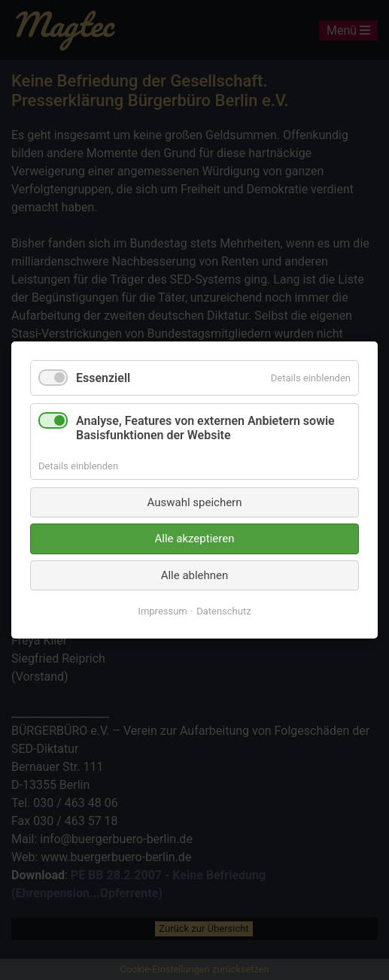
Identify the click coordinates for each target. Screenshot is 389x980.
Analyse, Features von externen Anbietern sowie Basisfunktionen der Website (205, 428)
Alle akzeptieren (195, 539)
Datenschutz (223, 611)
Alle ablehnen (195, 575)
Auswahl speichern (195, 502)
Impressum (162, 611)
